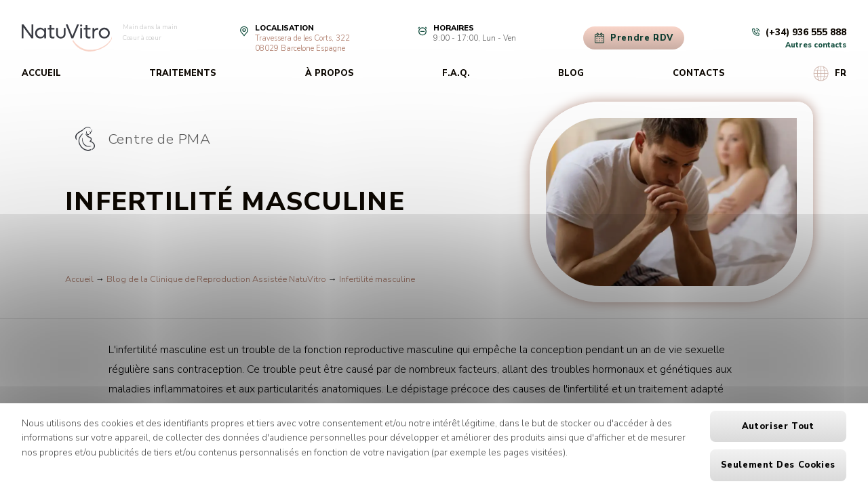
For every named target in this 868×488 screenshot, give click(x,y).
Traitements (183, 73)
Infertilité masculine (377, 279)
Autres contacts (816, 45)
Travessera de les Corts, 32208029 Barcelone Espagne (302, 43)
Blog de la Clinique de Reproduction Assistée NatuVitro (216, 279)
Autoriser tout (778, 426)
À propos (330, 73)
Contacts (699, 73)
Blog (571, 73)
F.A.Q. (456, 73)
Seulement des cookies (778, 465)
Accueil (41, 73)
